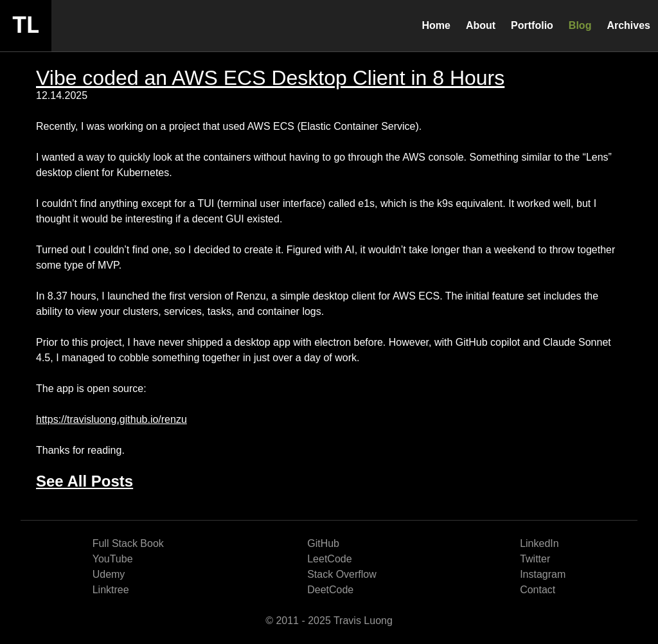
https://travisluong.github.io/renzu (111, 419)
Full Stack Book (128, 543)
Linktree (111, 590)
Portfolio (532, 25)
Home (436, 25)
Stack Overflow (342, 574)
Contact (538, 590)
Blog (580, 25)
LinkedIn (539, 543)
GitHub (323, 543)
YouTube (113, 559)
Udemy (109, 574)
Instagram (543, 574)
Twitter (535, 559)
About (481, 25)
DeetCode (330, 590)
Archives (628, 25)
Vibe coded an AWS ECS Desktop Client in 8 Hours (270, 78)
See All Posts (84, 481)
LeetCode (329, 559)
